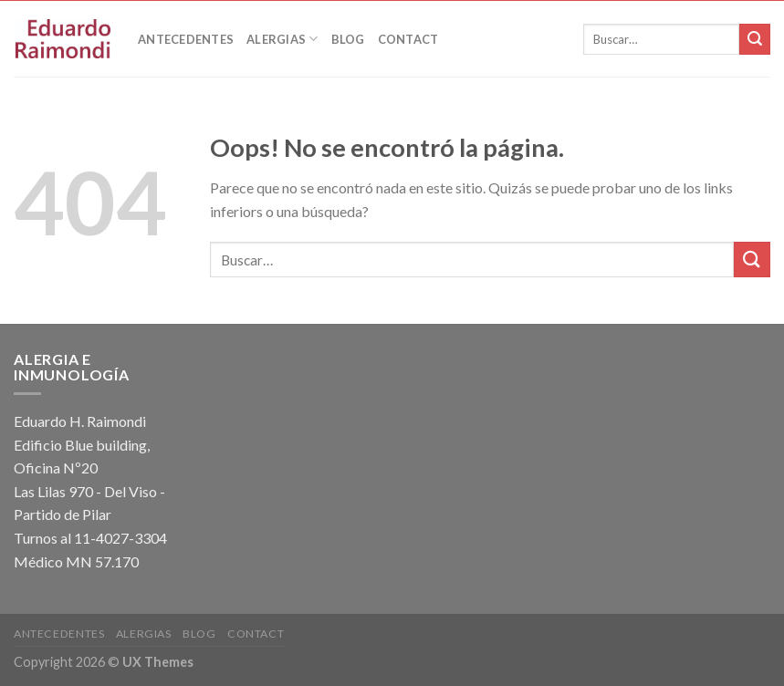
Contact (408, 39)
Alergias (282, 39)
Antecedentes (186, 39)
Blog (348, 39)
